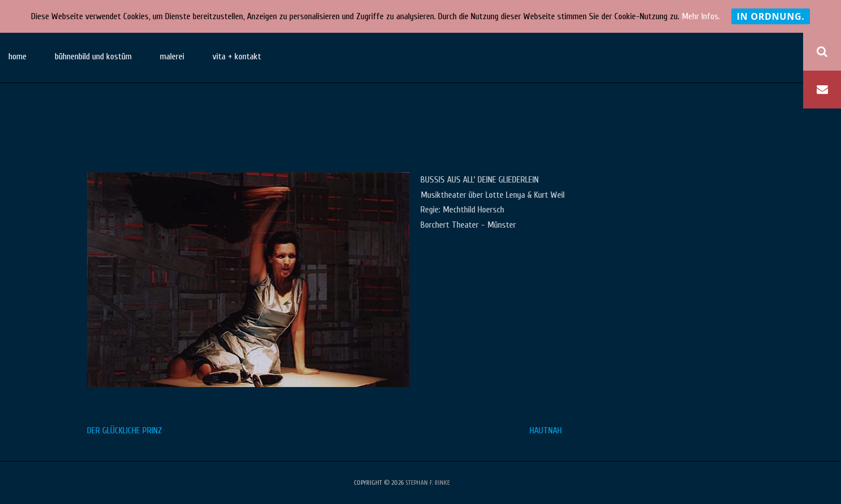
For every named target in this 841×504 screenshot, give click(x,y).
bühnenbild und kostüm (93, 57)
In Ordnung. (770, 16)
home (18, 57)
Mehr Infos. (701, 16)
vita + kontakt (237, 57)
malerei (172, 57)
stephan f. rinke (428, 483)
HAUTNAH (546, 431)
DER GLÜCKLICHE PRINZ (125, 431)
